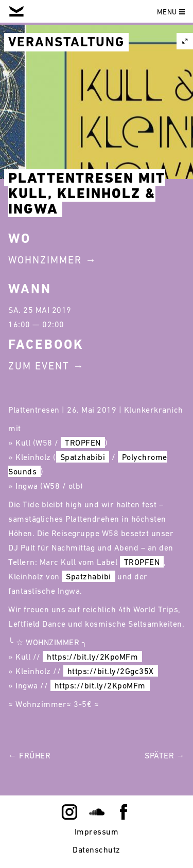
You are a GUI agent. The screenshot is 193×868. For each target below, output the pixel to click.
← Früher (29, 755)
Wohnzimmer (45, 260)
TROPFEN (83, 442)
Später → (165, 755)
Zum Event (39, 366)
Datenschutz (97, 849)
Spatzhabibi (83, 457)
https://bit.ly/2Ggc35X (111, 671)
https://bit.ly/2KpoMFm (92, 657)
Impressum (97, 831)
